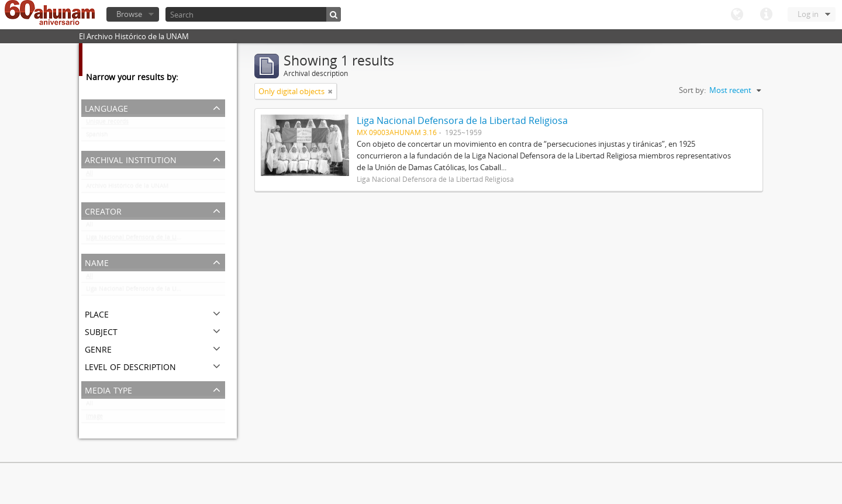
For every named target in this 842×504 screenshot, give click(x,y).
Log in (808, 14)
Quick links (766, 15)
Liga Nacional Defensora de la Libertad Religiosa (154, 240)
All (89, 175)
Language (737, 15)
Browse (129, 14)
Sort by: (692, 90)
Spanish (97, 137)
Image (94, 419)
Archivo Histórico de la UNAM (127, 188)
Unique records (107, 124)
